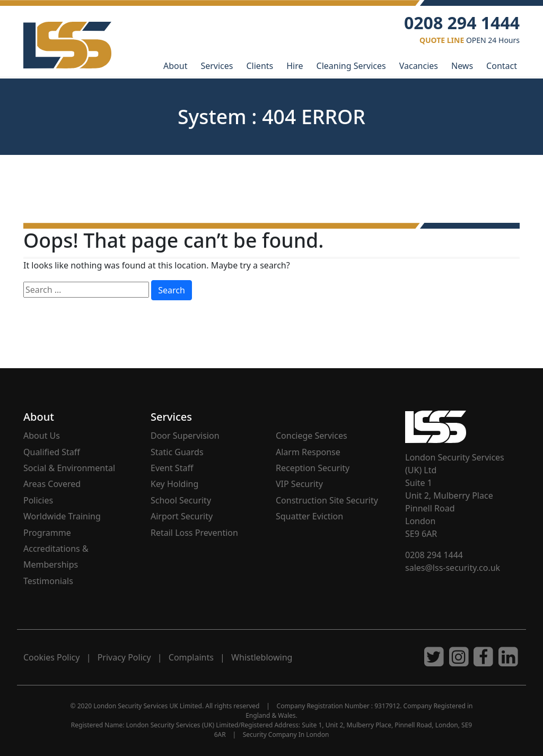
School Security (181, 500)
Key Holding (174, 484)
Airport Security (182, 516)
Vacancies (419, 66)
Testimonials (48, 581)
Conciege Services (312, 436)
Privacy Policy (124, 657)
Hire (295, 66)
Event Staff (172, 468)
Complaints (191, 657)
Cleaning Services (351, 66)
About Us (42, 436)
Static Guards (177, 452)
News (462, 66)
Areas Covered (52, 484)
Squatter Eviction (309, 516)
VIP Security (299, 484)
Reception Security (313, 468)
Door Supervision (185, 436)
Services (217, 66)
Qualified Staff (52, 452)
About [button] (175, 66)
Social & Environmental (69, 468)
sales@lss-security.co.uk (453, 568)
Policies (38, 500)
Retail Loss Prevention (194, 533)
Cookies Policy (51, 657)
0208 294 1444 (434, 555)
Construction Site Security (327, 500)
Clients (260, 66)
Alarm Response (308, 452)
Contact (502, 66)
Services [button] (171, 417)
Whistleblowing (262, 657)
